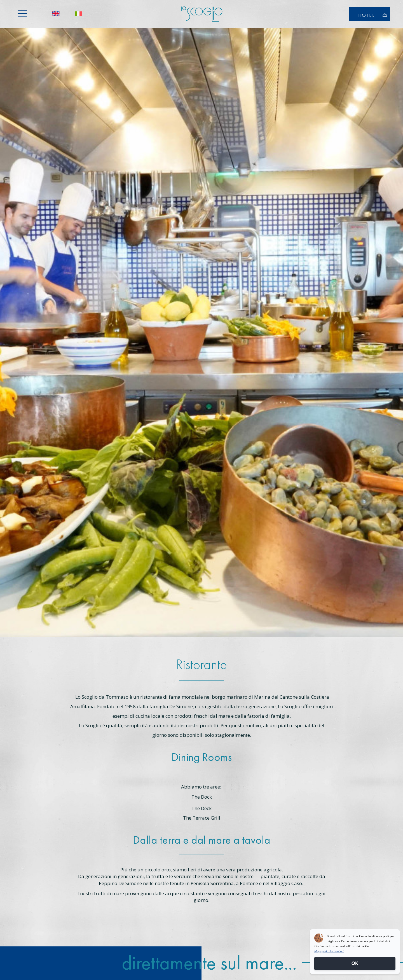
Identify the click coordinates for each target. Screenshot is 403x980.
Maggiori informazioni (329, 951)
